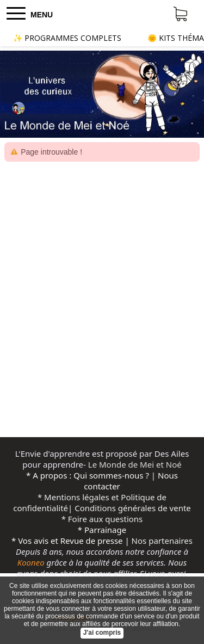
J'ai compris (102, 633)
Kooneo (31, 562)
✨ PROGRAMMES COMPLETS (67, 38)
